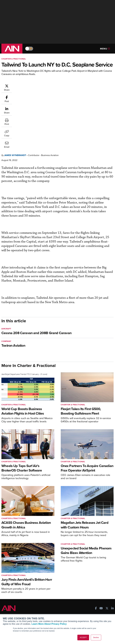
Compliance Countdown (92, 592)
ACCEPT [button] (83, 638)
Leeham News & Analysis (17, 593)
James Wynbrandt (15, 98)
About (6, 605)
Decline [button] (96, 638)
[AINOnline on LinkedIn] (112, 551)
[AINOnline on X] (107, 551)
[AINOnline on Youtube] (101, 551)
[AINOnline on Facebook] (96, 551)
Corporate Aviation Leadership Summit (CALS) (18, 588)
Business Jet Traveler (15, 579)
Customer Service (50, 569)
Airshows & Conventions (92, 584)
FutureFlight (9, 583)
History (7, 613)
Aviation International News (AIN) (19, 570)
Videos (84, 577)
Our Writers (9, 609)
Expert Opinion (88, 569)
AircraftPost (11, 575)
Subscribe (47, 565)
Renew (46, 573)
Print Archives (88, 565)
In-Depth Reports (89, 573)
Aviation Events (88, 588)
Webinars (86, 580)
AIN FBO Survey (13, 565)
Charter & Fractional (14, 59)
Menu (105, 49)
